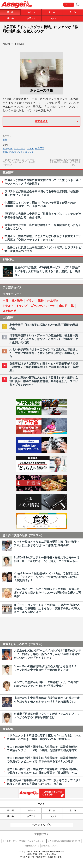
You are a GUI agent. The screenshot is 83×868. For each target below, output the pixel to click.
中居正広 (40, 148)
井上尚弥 (53, 301)
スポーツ (31, 12)
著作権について (32, 846)
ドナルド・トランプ (15, 306)
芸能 (5, 140)
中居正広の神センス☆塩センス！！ (20, 152)
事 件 (10, 18)
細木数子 (17, 301)
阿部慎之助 (9, 311)
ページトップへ (41, 825)
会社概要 (7, 841)
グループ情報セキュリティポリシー (29, 841)
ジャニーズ (20, 148)
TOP (69, 5)
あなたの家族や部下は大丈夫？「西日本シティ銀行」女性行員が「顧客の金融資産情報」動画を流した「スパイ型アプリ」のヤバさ (44, 381)
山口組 (63, 306)
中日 (5, 301)
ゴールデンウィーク (43, 306)
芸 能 (10, 12)
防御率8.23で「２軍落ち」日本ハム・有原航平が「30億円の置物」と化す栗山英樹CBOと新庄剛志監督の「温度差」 (44, 367)
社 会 (52, 12)
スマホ (30, 148)
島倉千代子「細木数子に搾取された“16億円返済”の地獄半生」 (44, 327)
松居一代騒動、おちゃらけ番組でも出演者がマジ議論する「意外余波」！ (65, 163)
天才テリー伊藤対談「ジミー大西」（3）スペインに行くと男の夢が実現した (19, 162)
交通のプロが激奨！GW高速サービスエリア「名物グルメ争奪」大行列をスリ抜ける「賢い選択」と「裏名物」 (48, 271)
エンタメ (52, 18)
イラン (30, 301)
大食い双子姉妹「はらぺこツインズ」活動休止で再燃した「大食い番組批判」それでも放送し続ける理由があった (44, 353)
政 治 (73, 12)
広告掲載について (50, 846)
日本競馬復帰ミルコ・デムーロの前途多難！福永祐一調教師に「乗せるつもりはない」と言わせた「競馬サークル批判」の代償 (44, 339)
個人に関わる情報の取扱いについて (64, 841)
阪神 (41, 301)
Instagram (8, 148)
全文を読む (41, 121)
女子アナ (31, 18)
